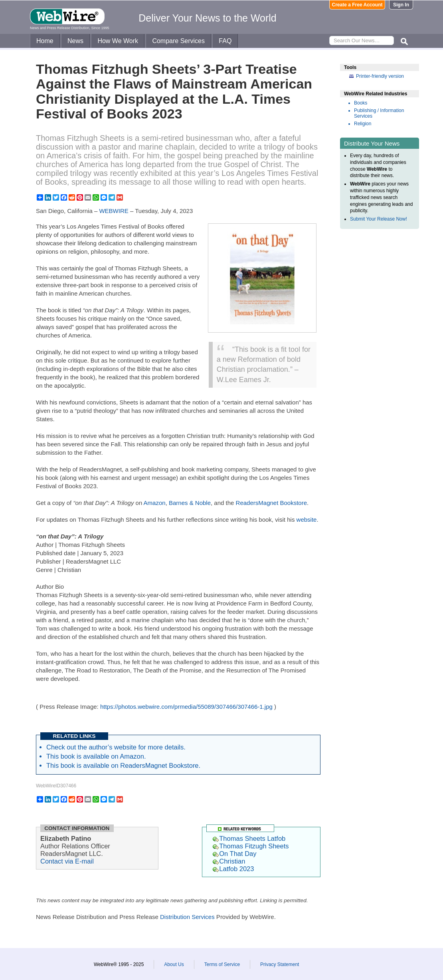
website (307, 520)
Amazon (155, 503)
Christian (229, 861)
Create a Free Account (357, 5)
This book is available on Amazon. (96, 756)
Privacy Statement (280, 964)
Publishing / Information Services (379, 113)
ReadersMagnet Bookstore (271, 503)
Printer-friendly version (380, 76)
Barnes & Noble (190, 503)
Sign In (401, 5)
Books (361, 103)
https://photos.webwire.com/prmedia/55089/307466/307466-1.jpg (186, 707)
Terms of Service (222, 964)
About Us (174, 964)
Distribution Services (187, 917)
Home (45, 41)
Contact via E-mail (67, 861)
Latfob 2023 (233, 869)
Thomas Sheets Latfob (249, 838)
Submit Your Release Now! (379, 219)
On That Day (234, 854)
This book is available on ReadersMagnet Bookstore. (123, 765)
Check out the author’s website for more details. (116, 747)
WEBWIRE (114, 211)
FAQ (225, 41)
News (75, 41)
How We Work (118, 41)
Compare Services (178, 41)
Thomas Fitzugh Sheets (251, 846)
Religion (363, 124)
